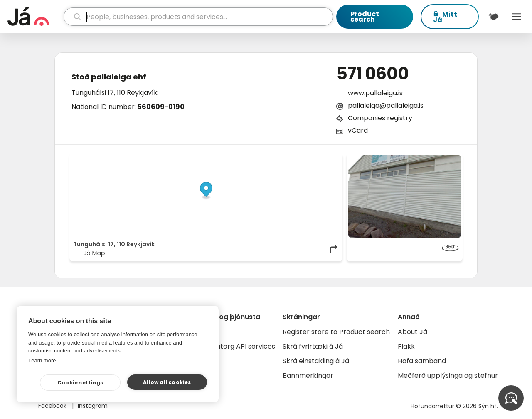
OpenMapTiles (323, 159)
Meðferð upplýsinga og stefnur (448, 376)
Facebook (53, 406)
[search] (199, 17)
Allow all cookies (167, 382)
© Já (253, 159)
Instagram (93, 406)
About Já (413, 332)
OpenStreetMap (283, 159)
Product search (365, 17)
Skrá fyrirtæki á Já (313, 346)
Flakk (406, 346)
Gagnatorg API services (237, 346)
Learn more (42, 361)
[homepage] (34, 17)
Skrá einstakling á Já (316, 361)
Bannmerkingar (308, 376)
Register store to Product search (336, 332)
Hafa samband (422, 361)
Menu (516, 17)
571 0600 (373, 74)
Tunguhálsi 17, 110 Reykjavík (115, 93)
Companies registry (380, 118)
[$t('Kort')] (494, 17)
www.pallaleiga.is (375, 93)
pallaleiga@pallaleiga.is (386, 105)
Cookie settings (80, 383)
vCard (358, 130)
